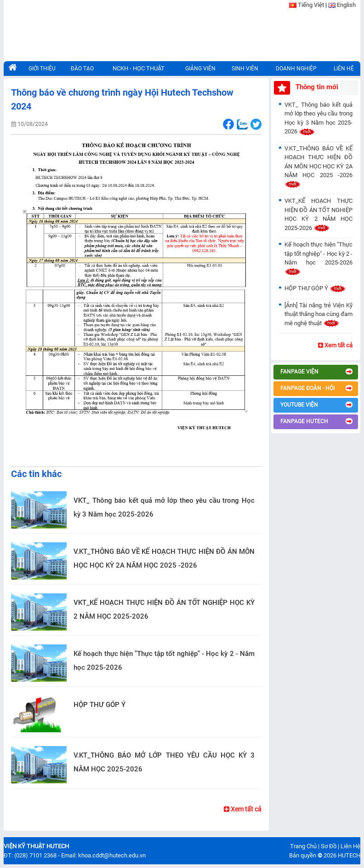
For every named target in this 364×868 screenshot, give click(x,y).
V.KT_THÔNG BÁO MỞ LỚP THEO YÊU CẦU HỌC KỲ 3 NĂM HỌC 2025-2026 (164, 762)
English (346, 5)
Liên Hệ (350, 846)
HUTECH (349, 855)
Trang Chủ (303, 846)
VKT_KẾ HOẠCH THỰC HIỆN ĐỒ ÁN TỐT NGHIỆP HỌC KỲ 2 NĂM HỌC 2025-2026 (164, 609)
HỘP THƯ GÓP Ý (100, 705)
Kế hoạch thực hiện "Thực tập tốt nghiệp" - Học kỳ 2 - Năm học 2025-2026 (164, 661)
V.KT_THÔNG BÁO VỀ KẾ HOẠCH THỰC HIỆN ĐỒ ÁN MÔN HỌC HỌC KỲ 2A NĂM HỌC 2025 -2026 (164, 558)
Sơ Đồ (329, 846)
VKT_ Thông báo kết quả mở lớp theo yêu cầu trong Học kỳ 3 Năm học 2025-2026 (164, 507)
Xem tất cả (243, 809)
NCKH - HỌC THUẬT (139, 68)
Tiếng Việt (311, 5)
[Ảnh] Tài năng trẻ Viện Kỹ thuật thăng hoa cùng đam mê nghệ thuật (318, 314)
